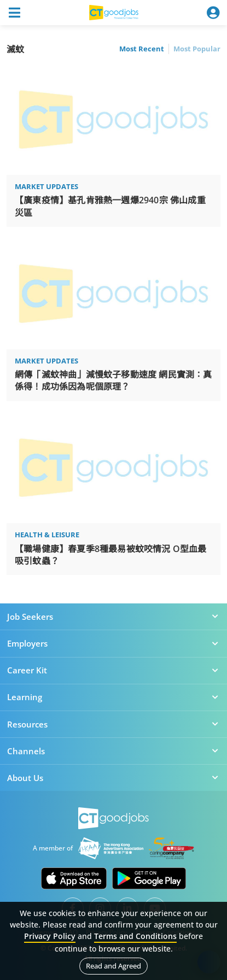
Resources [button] (113, 724)
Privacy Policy (50, 936)
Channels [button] (113, 751)
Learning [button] (113, 697)
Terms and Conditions (135, 936)
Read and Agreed (113, 966)
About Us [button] (113, 778)
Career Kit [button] (113, 670)
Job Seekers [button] (113, 617)
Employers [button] (113, 643)
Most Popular (197, 49)
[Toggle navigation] (14, 13)
